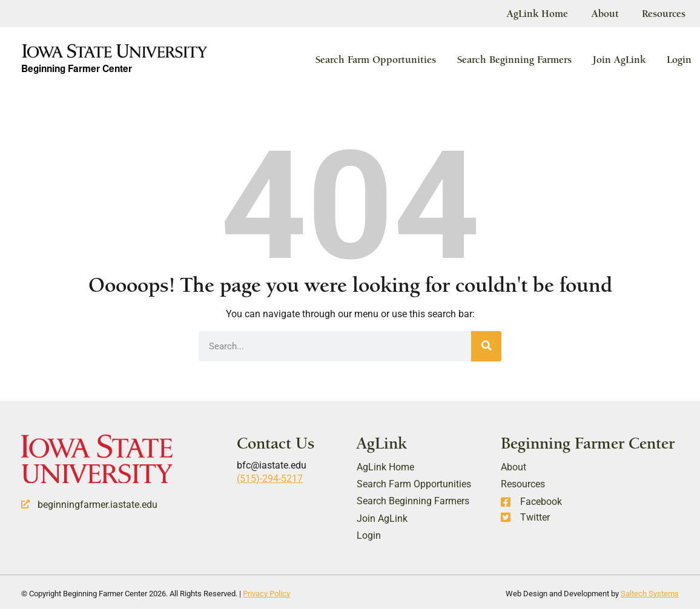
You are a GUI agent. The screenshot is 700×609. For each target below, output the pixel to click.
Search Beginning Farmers (514, 59)
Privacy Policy (266, 593)
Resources (663, 13)
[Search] (486, 346)
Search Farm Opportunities (376, 59)
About (603, 13)
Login (679, 59)
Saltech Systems (650, 593)
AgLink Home (535, 13)
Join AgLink (619, 59)
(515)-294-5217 (270, 479)
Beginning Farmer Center (79, 70)
